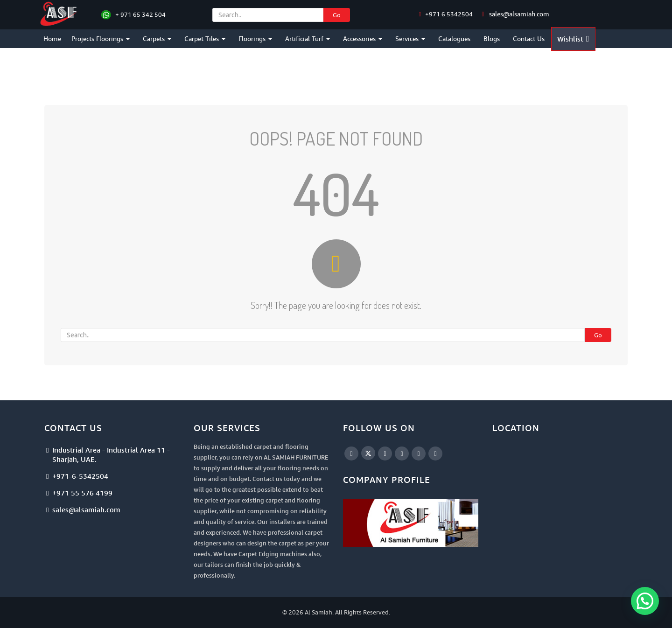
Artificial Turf (308, 38)
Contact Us (529, 38)
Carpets (157, 38)
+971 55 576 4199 (82, 493)
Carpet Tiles (205, 38)
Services (410, 38)
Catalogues (454, 38)
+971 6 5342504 (448, 14)
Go (337, 15)
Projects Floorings (101, 38)
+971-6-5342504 (80, 476)
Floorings (255, 38)
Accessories (363, 38)
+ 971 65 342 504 (140, 14)
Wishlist (573, 39)
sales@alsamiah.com (519, 14)
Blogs (492, 38)
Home (52, 38)
